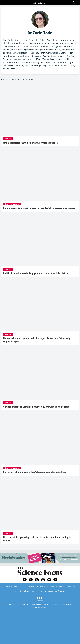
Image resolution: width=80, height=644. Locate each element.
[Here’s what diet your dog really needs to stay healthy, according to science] (40, 504)
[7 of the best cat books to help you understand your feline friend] (40, 240)
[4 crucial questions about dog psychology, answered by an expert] (40, 374)
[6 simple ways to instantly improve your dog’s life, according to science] (40, 175)
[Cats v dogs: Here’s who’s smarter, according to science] (40, 110)
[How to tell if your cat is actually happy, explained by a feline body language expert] (40, 305)
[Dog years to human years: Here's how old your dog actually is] (40, 439)
